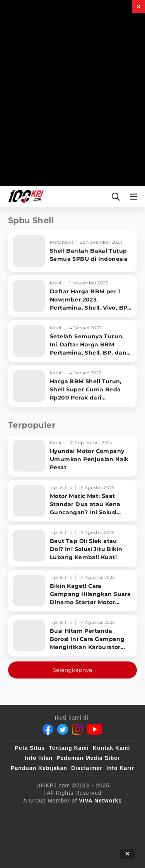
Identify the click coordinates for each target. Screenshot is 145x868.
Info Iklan (39, 758)
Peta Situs (30, 748)
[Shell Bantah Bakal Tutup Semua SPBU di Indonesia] (72, 251)
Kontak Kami (112, 748)
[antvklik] (32, 844)
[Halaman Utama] (24, 197)
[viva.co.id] (41, 813)
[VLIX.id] (29, 829)
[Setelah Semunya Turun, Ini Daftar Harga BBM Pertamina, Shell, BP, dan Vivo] (72, 341)
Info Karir (120, 768)
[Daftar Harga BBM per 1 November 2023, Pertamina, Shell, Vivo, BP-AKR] (72, 296)
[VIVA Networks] (100, 801)
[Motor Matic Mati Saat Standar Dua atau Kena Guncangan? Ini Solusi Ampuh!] (72, 501)
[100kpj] (77, 813)
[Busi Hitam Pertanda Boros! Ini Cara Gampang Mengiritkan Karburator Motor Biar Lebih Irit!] (72, 635)
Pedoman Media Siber (88, 758)
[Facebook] (48, 729)
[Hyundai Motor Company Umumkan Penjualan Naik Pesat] (72, 456)
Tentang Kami (69, 748)
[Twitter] (63, 729)
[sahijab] (109, 813)
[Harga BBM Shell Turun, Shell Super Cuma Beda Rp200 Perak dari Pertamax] (72, 386)
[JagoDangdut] (110, 844)
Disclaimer (87, 768)
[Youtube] (95, 729)
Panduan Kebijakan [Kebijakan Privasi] (39, 768)
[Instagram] (77, 729)
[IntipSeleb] (69, 844)
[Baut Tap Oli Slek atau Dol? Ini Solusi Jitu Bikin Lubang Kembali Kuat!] (72, 546)
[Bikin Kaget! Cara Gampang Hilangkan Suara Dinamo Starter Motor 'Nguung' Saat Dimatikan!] (72, 591)
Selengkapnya (72, 670)
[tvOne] (91, 829)
